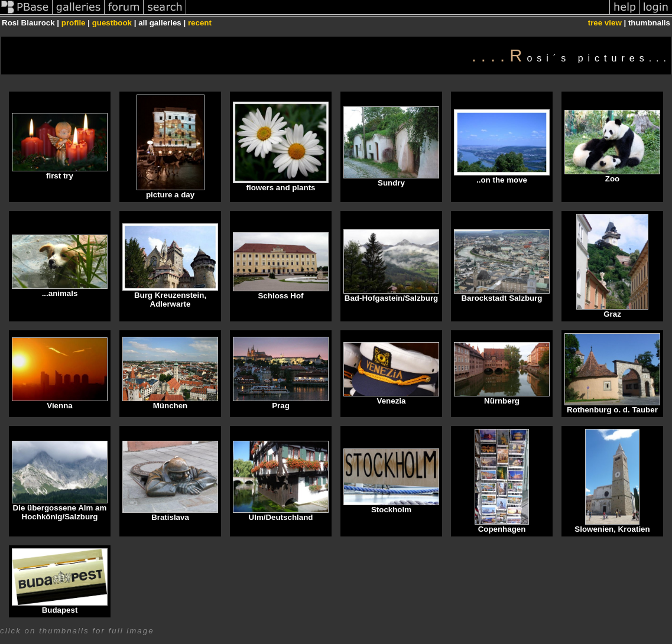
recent (200, 23)
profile (74, 23)
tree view (605, 23)
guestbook (112, 23)
